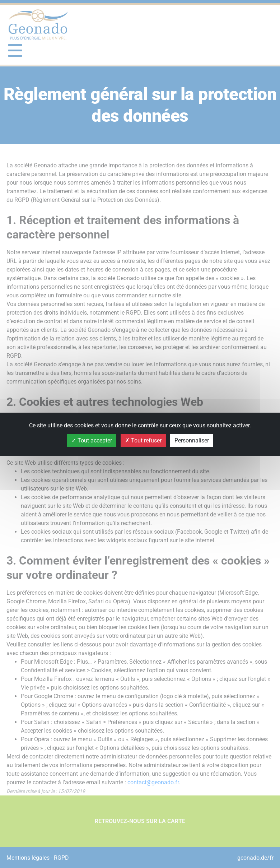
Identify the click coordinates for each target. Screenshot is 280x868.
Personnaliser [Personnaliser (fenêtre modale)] (192, 440)
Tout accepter (92, 440)
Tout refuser (143, 440)
